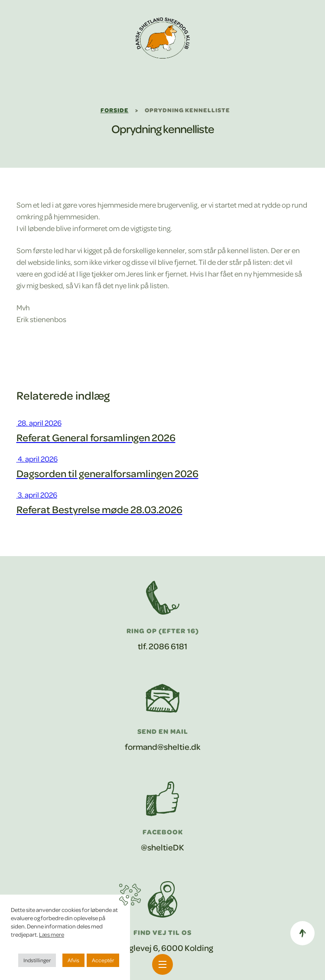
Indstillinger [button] (37, 960)
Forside (115, 110)
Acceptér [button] (103, 960)
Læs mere (52, 934)
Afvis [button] (73, 960)
